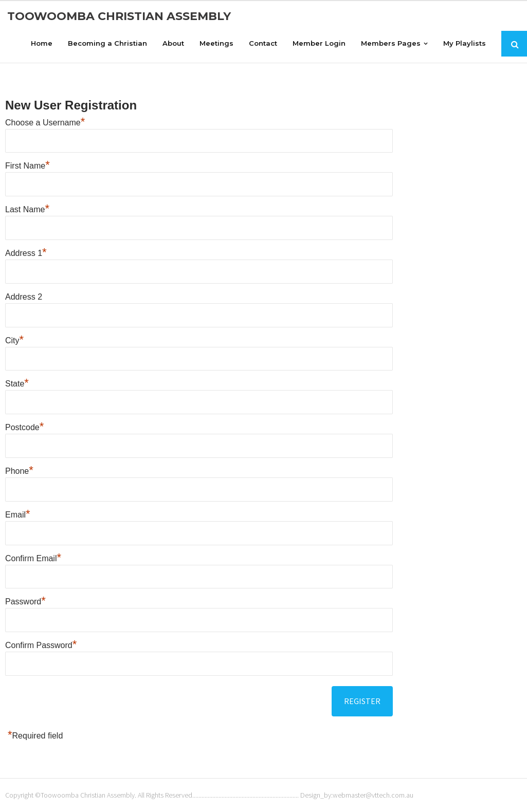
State (17, 384)
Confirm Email (33, 558)
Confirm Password (41, 645)
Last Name (27, 209)
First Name (28, 166)
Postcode (24, 427)
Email (18, 514)
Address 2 (24, 296)
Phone (19, 471)
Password (25, 602)
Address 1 (26, 253)
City (14, 340)
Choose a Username (45, 122)
